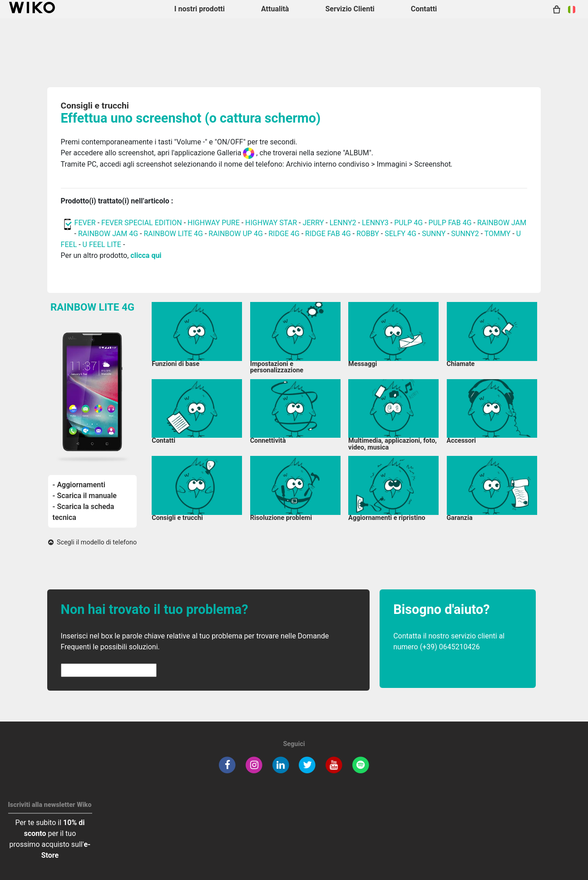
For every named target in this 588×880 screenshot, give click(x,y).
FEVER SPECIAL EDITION (142, 223)
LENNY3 (375, 223)
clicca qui (146, 255)
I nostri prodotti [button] (200, 9)
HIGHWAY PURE (215, 223)
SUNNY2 (465, 234)
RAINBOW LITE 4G (173, 234)
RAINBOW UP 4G (237, 234)
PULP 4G (408, 223)
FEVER (86, 223)
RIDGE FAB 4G (328, 234)
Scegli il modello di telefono (92, 542)
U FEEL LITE (102, 245)
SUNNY (434, 234)
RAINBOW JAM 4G (108, 234)
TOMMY (498, 234)
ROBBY (368, 234)
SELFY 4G (400, 234)
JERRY (313, 223)
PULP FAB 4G (450, 223)
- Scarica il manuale (85, 496)
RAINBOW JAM (502, 223)
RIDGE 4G (284, 234)
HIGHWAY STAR (272, 223)
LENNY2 (343, 223)
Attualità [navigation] (275, 9)
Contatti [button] (424, 9)
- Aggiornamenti (79, 485)
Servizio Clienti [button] (350, 9)
